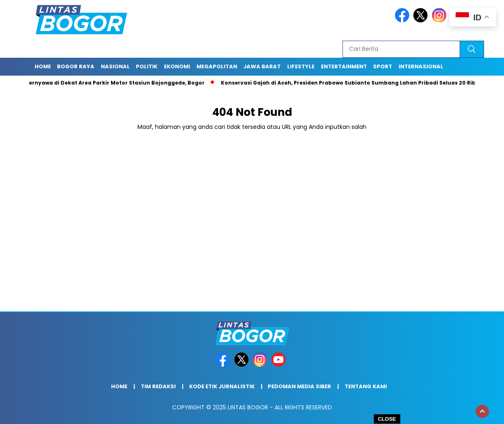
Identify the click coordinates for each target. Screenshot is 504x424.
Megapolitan (217, 66)
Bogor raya (76, 66)
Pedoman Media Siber (299, 386)
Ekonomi (177, 66)
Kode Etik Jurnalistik (222, 386)
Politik (147, 66)
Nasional (115, 66)
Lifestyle (301, 66)
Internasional (421, 66)
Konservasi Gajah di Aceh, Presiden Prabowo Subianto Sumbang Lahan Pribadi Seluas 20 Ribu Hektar (362, 83)
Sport (383, 66)
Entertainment (344, 66)
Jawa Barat (262, 66)
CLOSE (387, 419)
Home (43, 66)
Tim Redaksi (158, 386)
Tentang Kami (366, 386)
